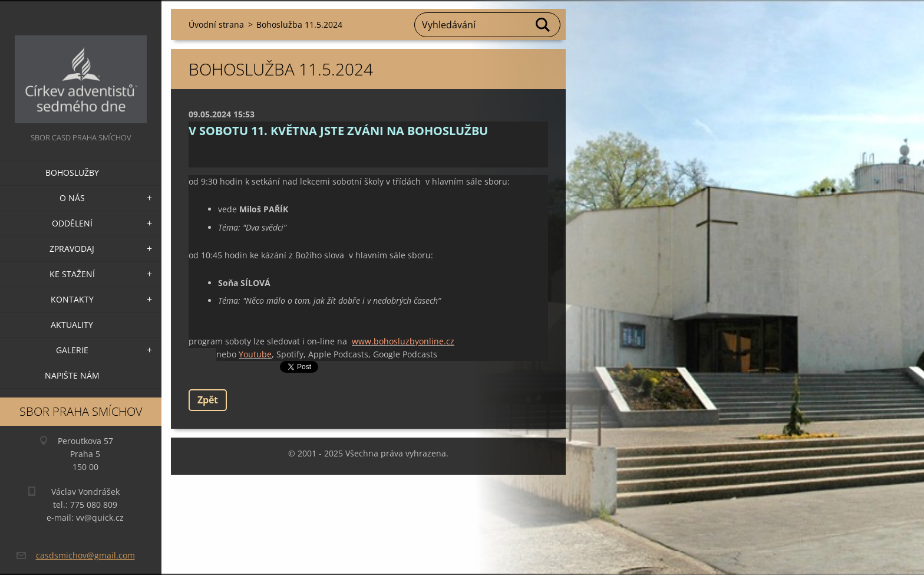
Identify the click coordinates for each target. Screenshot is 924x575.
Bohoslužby (72, 172)
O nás (72, 198)
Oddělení (72, 223)
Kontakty (72, 299)
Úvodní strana (216, 24)
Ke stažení (72, 274)
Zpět (208, 400)
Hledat (543, 25)
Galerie (72, 350)
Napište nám (72, 375)
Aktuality (72, 325)
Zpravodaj (72, 249)
